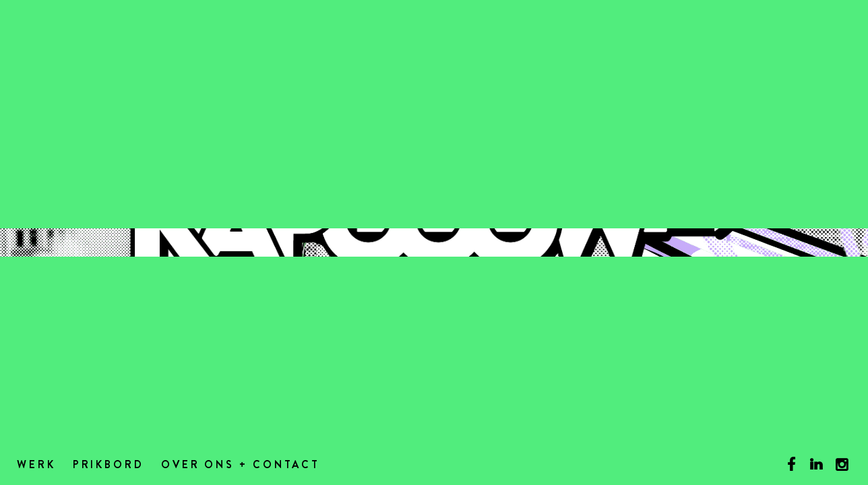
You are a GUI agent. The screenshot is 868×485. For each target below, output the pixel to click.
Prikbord (108, 465)
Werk (36, 465)
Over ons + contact (241, 465)
